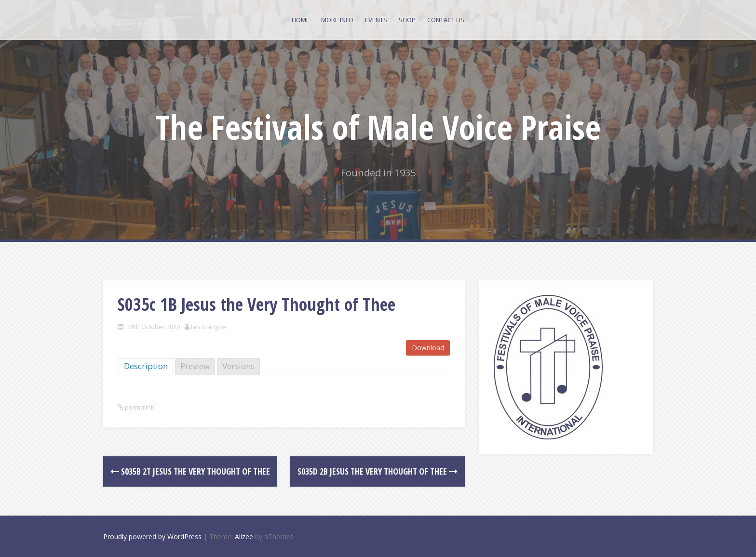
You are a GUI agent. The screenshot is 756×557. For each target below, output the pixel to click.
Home (301, 20)
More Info (337, 20)
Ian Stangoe (209, 327)
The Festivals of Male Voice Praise (378, 127)
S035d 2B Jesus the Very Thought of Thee (378, 471)
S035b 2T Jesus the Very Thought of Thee (190, 471)
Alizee (244, 537)
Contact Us (446, 20)
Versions (238, 366)
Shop (407, 20)
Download (428, 348)
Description (146, 366)
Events (376, 20)
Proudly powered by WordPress (152, 537)
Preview (195, 366)
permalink (139, 407)
